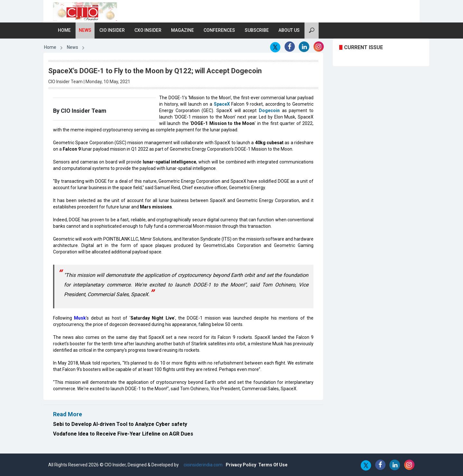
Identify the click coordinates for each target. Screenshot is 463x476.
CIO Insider (112, 30)
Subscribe (257, 30)
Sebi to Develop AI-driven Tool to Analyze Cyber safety (120, 424)
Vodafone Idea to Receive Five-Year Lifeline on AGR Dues (123, 434)
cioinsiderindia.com (203, 465)
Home (64, 30)
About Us (289, 30)
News (85, 30)
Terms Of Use (273, 465)
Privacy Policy (241, 465)
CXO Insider (148, 30)
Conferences (219, 30)
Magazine (182, 30)
